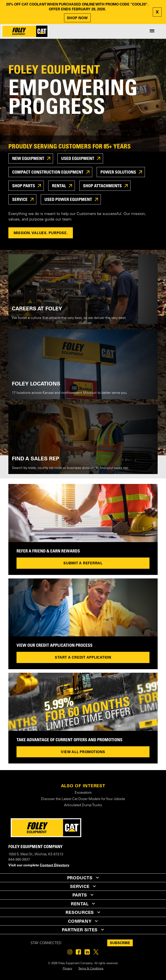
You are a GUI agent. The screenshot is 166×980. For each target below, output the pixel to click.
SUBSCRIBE (120, 943)
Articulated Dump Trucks (83, 805)
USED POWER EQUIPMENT (69, 199)
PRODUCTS (80, 878)
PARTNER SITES (80, 930)
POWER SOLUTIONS (119, 172)
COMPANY (80, 921)
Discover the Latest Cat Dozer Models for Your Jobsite (83, 799)
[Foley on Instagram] (70, 953)
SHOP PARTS (24, 186)
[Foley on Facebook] (78, 953)
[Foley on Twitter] (96, 953)
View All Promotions (83, 752)
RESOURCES (80, 912)
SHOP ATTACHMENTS (103, 186)
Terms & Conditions (91, 969)
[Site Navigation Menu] (152, 31)
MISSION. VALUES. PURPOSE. (41, 233)
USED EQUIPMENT (78, 158)
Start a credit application (83, 657)
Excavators (83, 793)
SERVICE (20, 199)
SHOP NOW (77, 18)
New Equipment (29, 158)
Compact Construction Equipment (48, 172)
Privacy (67, 969)
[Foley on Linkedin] (87, 953)
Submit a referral (83, 563)
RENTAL (59, 186)
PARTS (80, 895)
